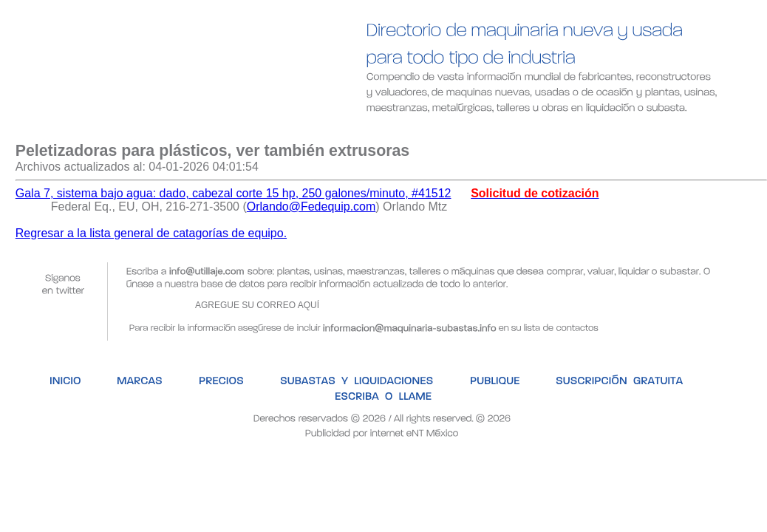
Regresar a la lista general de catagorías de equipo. (151, 233)
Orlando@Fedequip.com (311, 207)
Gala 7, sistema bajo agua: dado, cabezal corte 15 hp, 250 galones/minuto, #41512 (233, 193)
